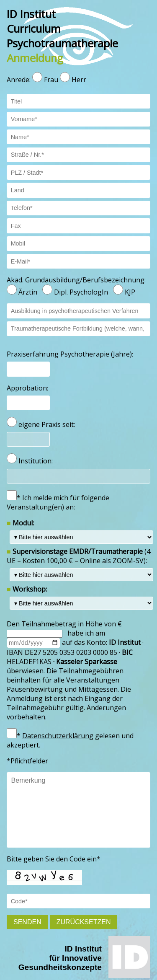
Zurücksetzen (84, 922)
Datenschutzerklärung (58, 736)
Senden (27, 922)
